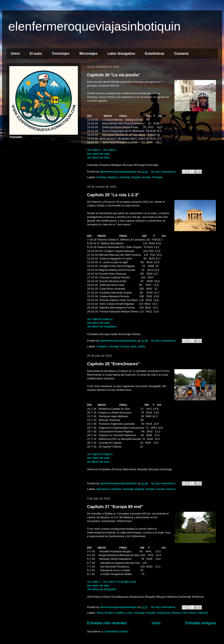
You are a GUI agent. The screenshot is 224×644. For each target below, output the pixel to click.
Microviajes (88, 54)
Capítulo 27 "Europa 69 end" (115, 507)
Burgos (109, 613)
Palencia (203, 613)
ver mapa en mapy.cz (100, 319)
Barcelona (103, 489)
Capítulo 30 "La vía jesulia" (114, 75)
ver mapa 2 (110, 150)
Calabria (102, 346)
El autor (36, 54)
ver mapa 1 (94, 150)
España (136, 177)
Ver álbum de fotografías (102, 326)
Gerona (171, 489)
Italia (134, 346)
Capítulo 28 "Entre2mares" (114, 364)
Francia (160, 489)
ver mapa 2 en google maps (119, 582)
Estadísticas (155, 54)
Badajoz (113, 177)
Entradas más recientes (107, 623)
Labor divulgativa (121, 54)
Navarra (176, 613)
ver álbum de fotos (98, 462)
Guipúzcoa (164, 613)
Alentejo (101, 177)
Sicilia (142, 346)
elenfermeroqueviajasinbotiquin (95, 26)
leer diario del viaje (98, 154)
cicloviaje (124, 177)
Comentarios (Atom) (116, 631)
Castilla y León (124, 613)
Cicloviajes (61, 54)
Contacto (181, 54)
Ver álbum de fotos (98, 157)
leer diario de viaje (98, 585)
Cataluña (116, 489)
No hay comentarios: (164, 172)
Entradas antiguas (201, 623)
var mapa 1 (94, 582)
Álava (100, 613)
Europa (146, 177)
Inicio (16, 54)
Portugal (157, 177)
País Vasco (189, 613)
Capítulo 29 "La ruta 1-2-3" (113, 195)
